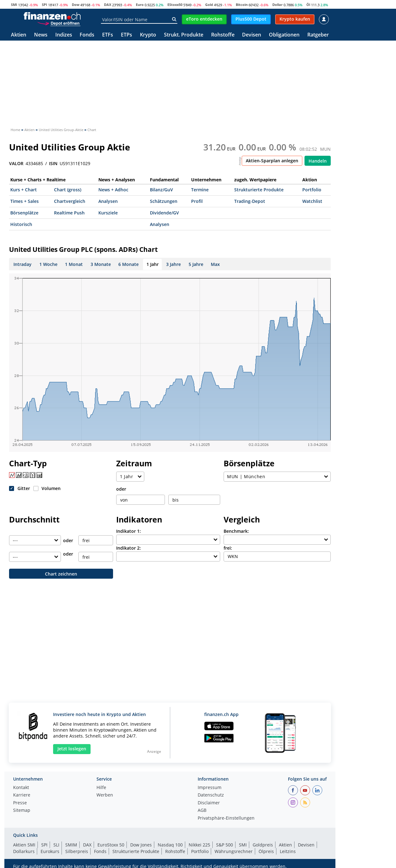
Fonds (87, 35)
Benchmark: (236, 531)
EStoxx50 (175, 5)
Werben (105, 795)
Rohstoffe (223, 35)
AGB (202, 811)
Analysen (108, 201)
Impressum (210, 788)
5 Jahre (196, 264)
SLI (56, 845)
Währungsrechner (234, 851)
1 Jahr (153, 264)
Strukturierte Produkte (259, 190)
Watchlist (312, 201)
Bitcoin (242, 5)
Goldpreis (263, 845)
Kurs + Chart (24, 190)
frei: (228, 548)
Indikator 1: (129, 531)
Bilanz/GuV (161, 190)
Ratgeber (318, 35)
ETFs (108, 35)
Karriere (22, 795)
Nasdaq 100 (170, 845)
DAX (108, 5)
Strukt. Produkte (184, 35)
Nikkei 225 (199, 845)
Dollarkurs (24, 851)
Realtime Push (69, 213)
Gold (209, 5)
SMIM (71, 845)
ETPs (126, 35)
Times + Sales (25, 201)
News (41, 35)
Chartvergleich (70, 201)
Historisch (21, 224)
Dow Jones (141, 845)
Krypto (148, 35)
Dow (76, 5)
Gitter (24, 488)
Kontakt (21, 788)
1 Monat (74, 264)
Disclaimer (209, 803)
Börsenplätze (24, 213)
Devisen (252, 35)
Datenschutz (211, 795)
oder (121, 489)
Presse (20, 803)
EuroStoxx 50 (111, 845)
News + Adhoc (113, 190)
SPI (45, 5)
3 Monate (101, 264)
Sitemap (22, 811)
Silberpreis (77, 851)
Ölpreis (266, 851)
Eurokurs (50, 851)
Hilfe (101, 788)
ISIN (53, 164)
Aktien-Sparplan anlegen (272, 161)
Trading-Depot (250, 201)
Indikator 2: (129, 548)
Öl (308, 5)
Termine (200, 190)
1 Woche (48, 264)
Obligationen (284, 35)
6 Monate (129, 264)
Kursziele (108, 213)
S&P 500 (225, 845)
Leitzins (288, 851)
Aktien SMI (24, 845)
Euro (140, 5)
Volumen (51, 488)
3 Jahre (173, 264)
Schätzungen (164, 201)
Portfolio (312, 190)
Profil (197, 201)
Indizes (64, 35)
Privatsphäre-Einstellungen (226, 818)
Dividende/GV (164, 213)
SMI (14, 5)
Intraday (22, 264)
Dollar (277, 5)
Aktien (19, 35)
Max (215, 264)
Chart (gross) (68, 190)
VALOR (16, 164)
